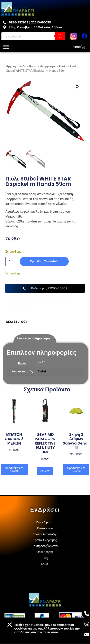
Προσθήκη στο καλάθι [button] (14, 470)
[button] (78, 87)
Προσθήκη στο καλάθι (44, 262)
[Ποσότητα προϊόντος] (11, 262)
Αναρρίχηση (48, 66)
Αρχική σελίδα (16, 66)
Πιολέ (63, 66)
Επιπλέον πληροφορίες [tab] (35, 339)
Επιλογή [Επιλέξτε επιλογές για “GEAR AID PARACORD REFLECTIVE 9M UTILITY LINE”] (45, 471)
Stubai (42, 372)
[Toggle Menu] (6, 47)
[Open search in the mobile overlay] (33, 36)
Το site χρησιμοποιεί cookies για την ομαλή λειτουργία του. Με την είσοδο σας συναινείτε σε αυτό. (47, 628)
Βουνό (33, 66)
